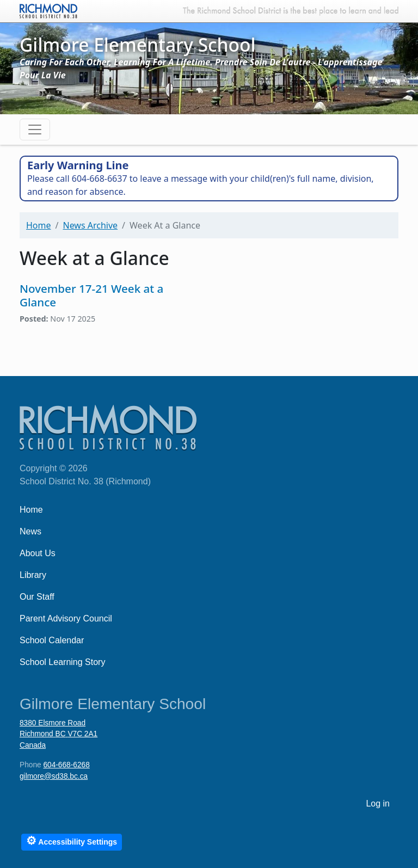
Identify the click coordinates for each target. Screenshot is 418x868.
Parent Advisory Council (66, 618)
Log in (378, 804)
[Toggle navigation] (35, 130)
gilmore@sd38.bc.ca (54, 776)
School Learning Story (62, 662)
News (30, 531)
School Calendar (52, 640)
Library (33, 575)
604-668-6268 (66, 765)
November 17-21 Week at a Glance (91, 295)
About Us (38, 553)
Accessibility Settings (72, 841)
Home (39, 225)
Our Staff (37, 597)
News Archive (90, 225)
